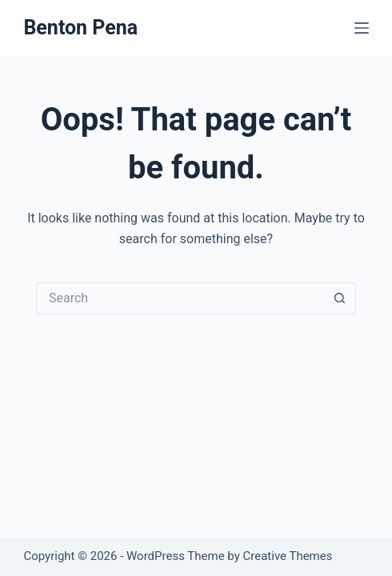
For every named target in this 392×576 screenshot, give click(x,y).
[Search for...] (180, 298)
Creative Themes (288, 556)
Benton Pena (80, 28)
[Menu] (362, 28)
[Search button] (340, 298)
